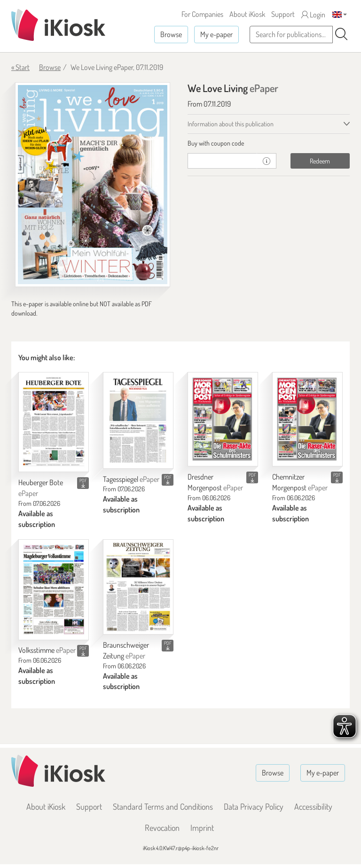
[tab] (269, 143)
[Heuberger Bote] (54, 422)
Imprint (202, 828)
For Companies (202, 14)
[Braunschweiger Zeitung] (138, 587)
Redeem (320, 161)
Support (283, 14)
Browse (171, 34)
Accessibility (313, 806)
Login (313, 15)
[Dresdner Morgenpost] (223, 419)
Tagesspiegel (131, 479)
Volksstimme (47, 650)
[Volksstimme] (54, 590)
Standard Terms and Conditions (163, 806)
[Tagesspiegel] (138, 420)
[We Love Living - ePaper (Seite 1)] (93, 185)
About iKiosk (247, 14)
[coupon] (222, 161)
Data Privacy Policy (254, 806)
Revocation (162, 828)
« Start (20, 67)
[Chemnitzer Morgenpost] (307, 419)
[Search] (341, 34)
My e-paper (216, 34)
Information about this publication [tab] (231, 124)
